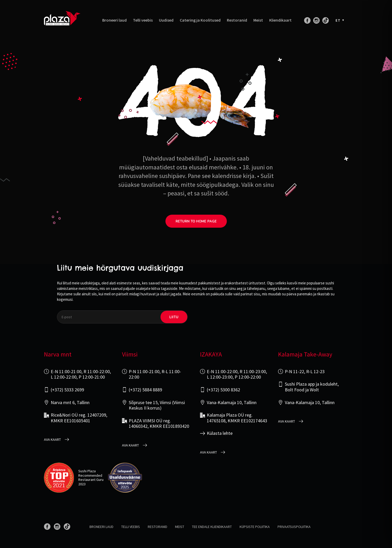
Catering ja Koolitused (200, 20)
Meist (258, 20)
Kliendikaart (280, 20)
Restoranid (237, 20)
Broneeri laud (114, 20)
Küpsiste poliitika (255, 527)
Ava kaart (52, 440)
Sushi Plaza (87, 471)
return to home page (196, 221)
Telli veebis (143, 20)
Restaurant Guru (91, 480)
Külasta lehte (220, 433)
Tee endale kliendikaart (212, 527)
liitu (174, 317)
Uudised (166, 20)
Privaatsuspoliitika (294, 527)
